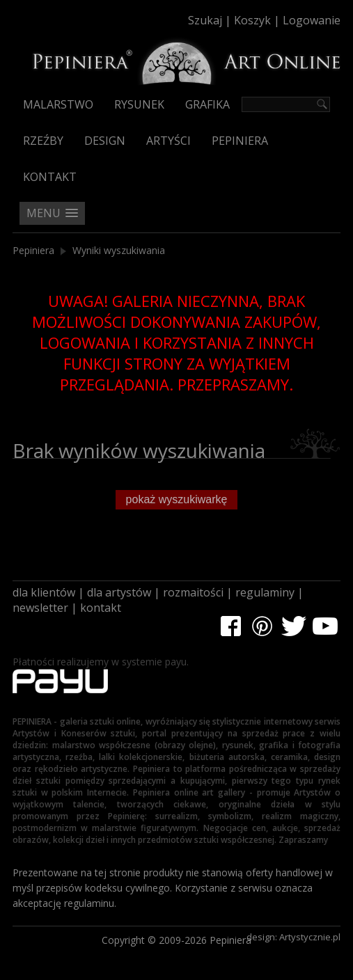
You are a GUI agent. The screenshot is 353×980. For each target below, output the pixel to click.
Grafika (207, 104)
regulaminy (265, 592)
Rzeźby (43, 141)
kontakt (101, 608)
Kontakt (50, 177)
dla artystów (119, 592)
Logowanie (312, 20)
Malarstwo (58, 104)
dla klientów (44, 592)
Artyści (168, 141)
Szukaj (205, 20)
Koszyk (252, 20)
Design (105, 141)
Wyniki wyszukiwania (119, 250)
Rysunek (139, 104)
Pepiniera (240, 141)
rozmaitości (193, 592)
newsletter (40, 608)
